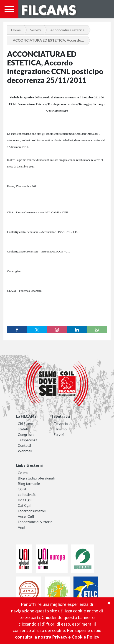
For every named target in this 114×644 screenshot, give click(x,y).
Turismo (60, 429)
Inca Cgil (25, 500)
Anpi (21, 527)
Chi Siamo (25, 423)
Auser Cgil (26, 516)
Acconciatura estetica (67, 30)
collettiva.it (27, 494)
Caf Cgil (24, 505)
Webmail (25, 451)
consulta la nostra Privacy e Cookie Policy (57, 637)
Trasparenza (28, 440)
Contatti (24, 445)
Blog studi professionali (36, 478)
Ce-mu (23, 473)
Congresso (26, 434)
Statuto (24, 429)
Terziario (61, 423)
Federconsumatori (32, 511)
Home (16, 30)
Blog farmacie (29, 483)
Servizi (35, 30)
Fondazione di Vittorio (35, 522)
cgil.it (22, 489)
